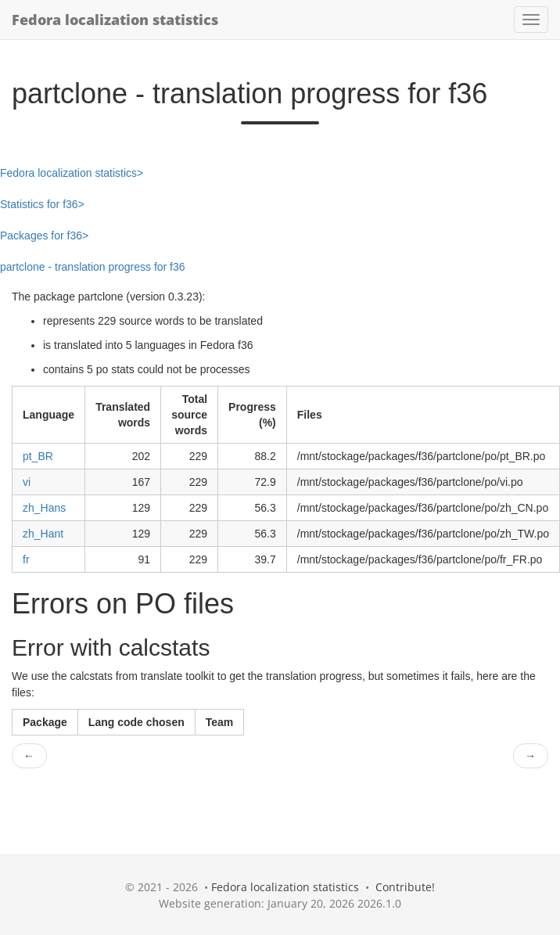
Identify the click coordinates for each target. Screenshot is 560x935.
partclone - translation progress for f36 (93, 267)
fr (26, 559)
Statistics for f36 (39, 204)
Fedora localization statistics (115, 20)
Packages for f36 (41, 236)
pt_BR (38, 456)
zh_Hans (44, 508)
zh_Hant (43, 534)
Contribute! (405, 887)
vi (27, 482)
